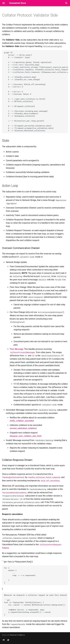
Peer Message (17, 349)
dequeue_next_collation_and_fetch (26, 436)
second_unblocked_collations (23, 428)
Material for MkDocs (18, 635)
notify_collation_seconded (22, 421)
